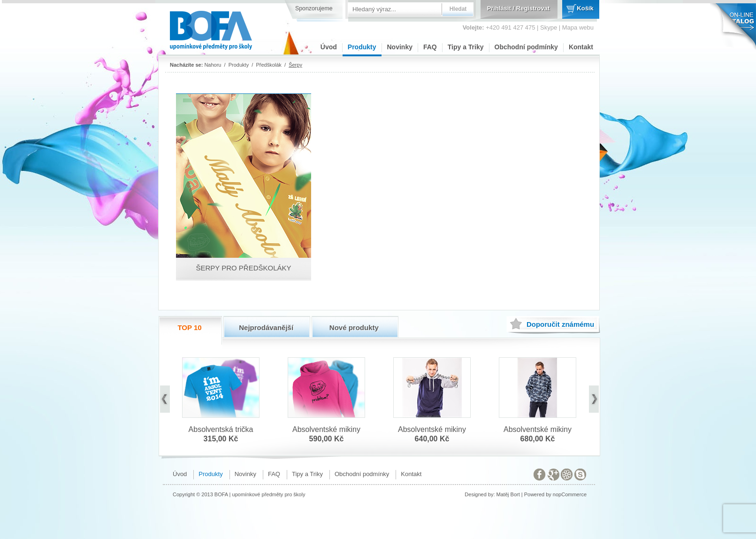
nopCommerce (570, 494)
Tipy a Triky (466, 47)
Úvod (329, 47)
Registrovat (533, 8)
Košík (585, 8)
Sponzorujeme (314, 8)
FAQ (430, 47)
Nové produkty (354, 327)
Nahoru (213, 65)
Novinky (400, 47)
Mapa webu (578, 27)
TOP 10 (189, 327)
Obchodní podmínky (526, 47)
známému (560, 324)
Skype (549, 27)
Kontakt (581, 47)
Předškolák (268, 65)
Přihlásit (499, 8)
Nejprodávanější (266, 327)
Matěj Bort (508, 494)
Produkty (362, 47)
